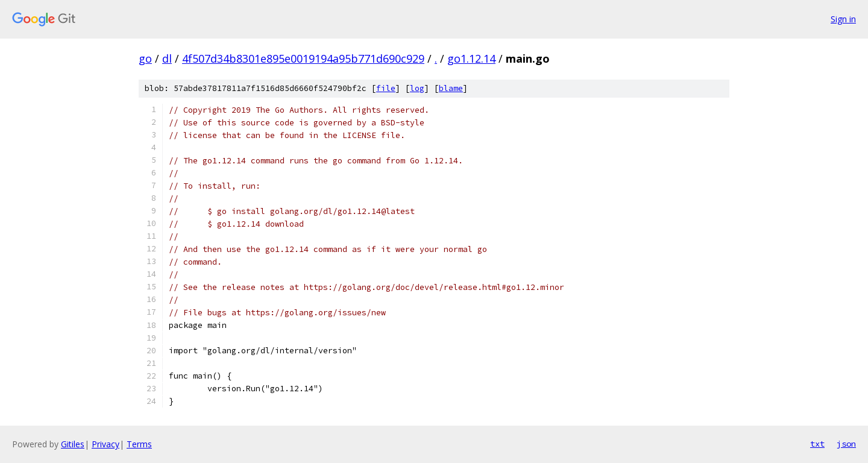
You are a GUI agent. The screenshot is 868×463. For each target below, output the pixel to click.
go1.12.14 (471, 58)
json (846, 444)
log (417, 88)
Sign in (843, 19)
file (386, 88)
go (145, 58)
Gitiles (73, 444)
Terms (139, 444)
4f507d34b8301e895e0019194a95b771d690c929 (303, 58)
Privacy (105, 444)
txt (817, 444)
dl (167, 58)
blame (451, 88)
